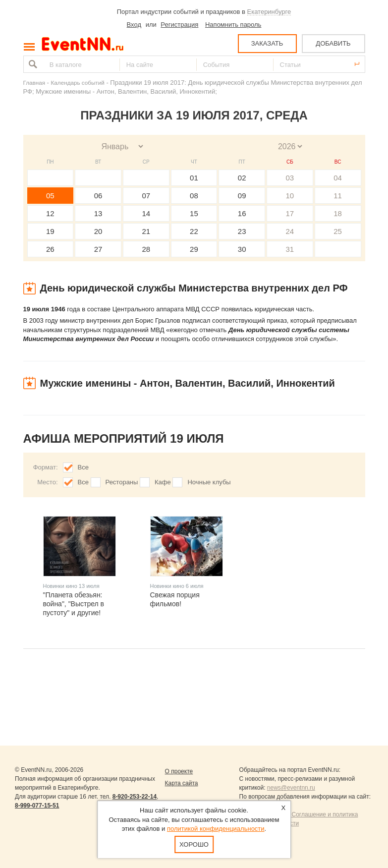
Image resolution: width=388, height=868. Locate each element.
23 (242, 231)
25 (338, 231)
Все (83, 467)
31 (290, 249)
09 (242, 196)
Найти (32, 64)
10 (290, 196)
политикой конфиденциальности (216, 829)
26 (50, 249)
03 (290, 178)
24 (290, 231)
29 (194, 249)
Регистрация (179, 25)
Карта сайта (182, 783)
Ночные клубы (209, 482)
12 (50, 213)
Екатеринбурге (269, 12)
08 (194, 196)
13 (98, 213)
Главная (34, 83)
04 (338, 178)
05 (50, 196)
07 (146, 196)
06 (98, 196)
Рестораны (122, 482)
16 (242, 213)
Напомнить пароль (233, 25)
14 (146, 213)
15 (194, 213)
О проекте (179, 771)
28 (146, 249)
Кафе (163, 482)
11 (338, 196)
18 (338, 213)
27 (98, 249)
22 (194, 231)
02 (242, 178)
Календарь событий (78, 83)
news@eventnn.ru (291, 788)
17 (290, 213)
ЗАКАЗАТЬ (267, 43)
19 (50, 231)
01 (194, 178)
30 (242, 249)
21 (146, 231)
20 (98, 231)
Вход (134, 25)
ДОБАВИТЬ (333, 43)
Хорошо (194, 844)
